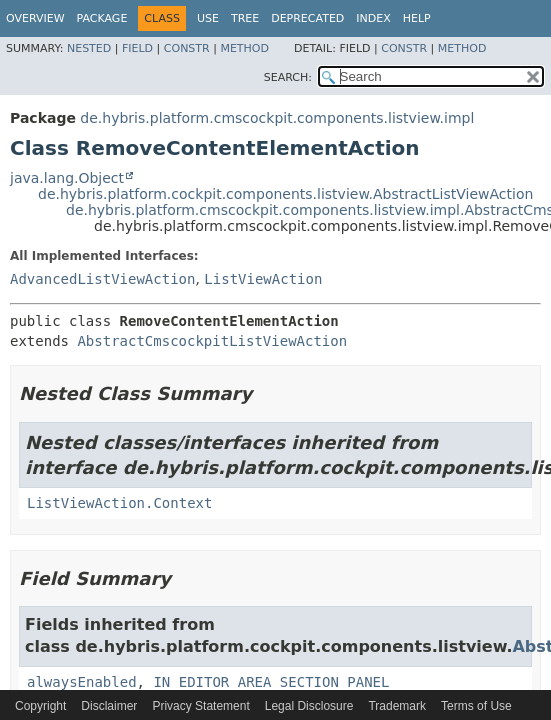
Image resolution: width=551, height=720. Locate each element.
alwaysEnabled (82, 682)
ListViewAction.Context (119, 503)
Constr (187, 48)
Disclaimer (109, 706)
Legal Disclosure (309, 706)
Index (373, 18)
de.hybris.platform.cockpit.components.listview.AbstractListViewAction (285, 194)
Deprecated (307, 18)
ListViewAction (263, 279)
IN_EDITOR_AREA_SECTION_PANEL (271, 682)
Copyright (40, 706)
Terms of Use (476, 706)
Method (244, 48)
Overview (35, 18)
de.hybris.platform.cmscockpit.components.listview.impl (277, 118)
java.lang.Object (67, 178)
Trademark (397, 706)
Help (417, 18)
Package (102, 18)
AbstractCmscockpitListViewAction (212, 341)
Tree (245, 18)
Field (137, 48)
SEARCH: (288, 77)
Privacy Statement (200, 706)
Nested (89, 48)
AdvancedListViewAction (102, 279)
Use (208, 18)
